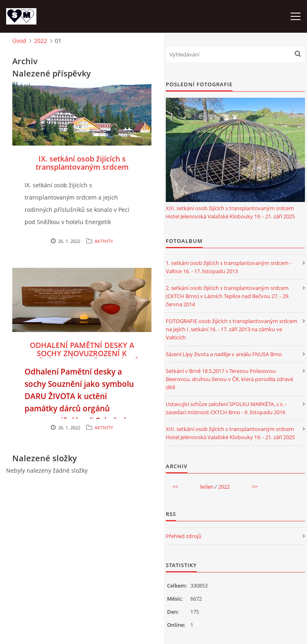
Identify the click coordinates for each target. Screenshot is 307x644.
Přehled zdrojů (184, 536)
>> (255, 487)
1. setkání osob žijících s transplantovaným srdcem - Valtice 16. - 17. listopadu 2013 (229, 267)
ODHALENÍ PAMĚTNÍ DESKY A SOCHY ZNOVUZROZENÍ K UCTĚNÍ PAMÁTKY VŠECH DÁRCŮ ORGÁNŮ (82, 357)
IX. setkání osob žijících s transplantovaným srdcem (82, 163)
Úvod (19, 41)
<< (175, 487)
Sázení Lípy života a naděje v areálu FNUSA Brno (224, 354)
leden (207, 487)
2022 (41, 41)
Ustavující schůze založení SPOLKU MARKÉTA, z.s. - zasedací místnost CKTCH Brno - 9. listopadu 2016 (226, 408)
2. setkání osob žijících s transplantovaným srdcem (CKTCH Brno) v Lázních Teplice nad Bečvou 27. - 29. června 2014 (228, 296)
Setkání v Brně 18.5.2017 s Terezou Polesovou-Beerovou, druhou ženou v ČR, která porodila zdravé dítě (229, 379)
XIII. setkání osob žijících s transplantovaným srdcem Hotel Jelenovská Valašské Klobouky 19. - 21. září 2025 (230, 212)
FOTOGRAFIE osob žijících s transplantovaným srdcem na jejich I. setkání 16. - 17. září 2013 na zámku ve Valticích (231, 329)
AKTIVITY (104, 241)
